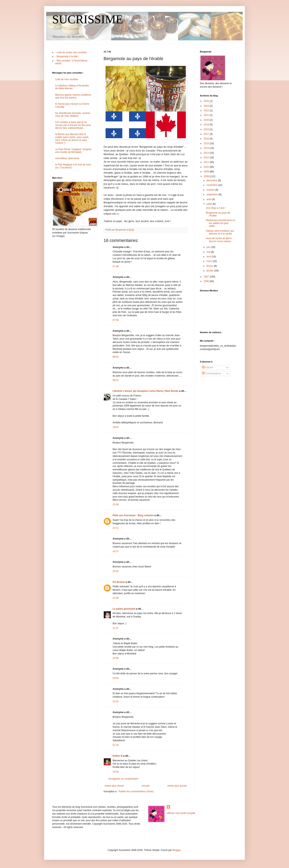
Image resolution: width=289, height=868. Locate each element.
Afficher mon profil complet (181, 813)
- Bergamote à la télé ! (67, 56)
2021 (207, 115)
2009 (207, 172)
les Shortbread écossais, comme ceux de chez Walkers (73, 115)
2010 (207, 167)
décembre (212, 180)
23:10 (116, 701)
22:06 (116, 505)
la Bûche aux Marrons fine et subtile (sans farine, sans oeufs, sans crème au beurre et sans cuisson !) (72, 139)
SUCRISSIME (88, 19)
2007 (207, 277)
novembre (212, 185)
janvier (210, 271)
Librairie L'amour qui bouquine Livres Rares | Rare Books (146, 391)
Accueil (146, 786)
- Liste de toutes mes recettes (71, 52)
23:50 (116, 658)
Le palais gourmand (124, 609)
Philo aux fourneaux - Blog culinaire (133, 515)
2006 (207, 281)
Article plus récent (114, 786)
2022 (207, 111)
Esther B (118, 756)
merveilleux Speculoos (67, 158)
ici (118, 214)
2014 (207, 148)
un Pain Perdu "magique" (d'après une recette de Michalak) (73, 151)
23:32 (116, 571)
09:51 (116, 380)
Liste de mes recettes (67, 79)
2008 (207, 176)
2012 (207, 158)
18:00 (116, 427)
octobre (211, 190)
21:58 (116, 598)
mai (209, 252)
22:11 (116, 528)
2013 (207, 153)
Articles (208, 367)
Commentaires (211, 374)
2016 (207, 139)
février (210, 266)
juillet (210, 204)
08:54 (116, 357)
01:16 (116, 745)
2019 (207, 125)
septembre (213, 194)
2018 (207, 129)
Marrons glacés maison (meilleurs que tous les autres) (73, 96)
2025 (207, 101)
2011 (207, 162)
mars (210, 261)
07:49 (116, 266)
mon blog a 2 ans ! (216, 208)
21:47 (116, 628)
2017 (207, 134)
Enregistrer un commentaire (123, 779)
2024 (207, 106)
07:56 (116, 320)
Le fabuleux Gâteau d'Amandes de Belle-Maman (72, 87)
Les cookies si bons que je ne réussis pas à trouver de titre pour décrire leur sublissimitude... (73, 125)
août (209, 199)
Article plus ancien (177, 786)
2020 (207, 120)
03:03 (116, 678)
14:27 (116, 551)
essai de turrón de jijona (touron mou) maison (219, 240)
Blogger (177, 850)
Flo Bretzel (119, 582)
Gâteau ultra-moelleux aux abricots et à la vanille (220, 232)
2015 (207, 143)
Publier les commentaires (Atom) (136, 791)
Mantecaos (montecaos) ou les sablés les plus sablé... (220, 223)
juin (209, 247)
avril (209, 257)
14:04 (116, 772)
